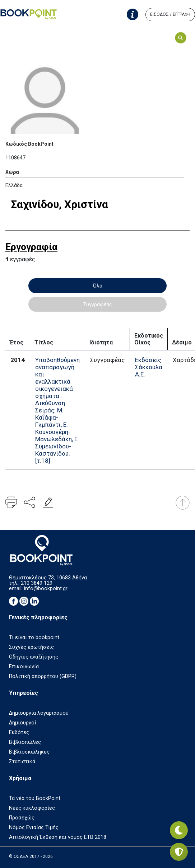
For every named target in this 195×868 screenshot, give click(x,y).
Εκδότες (19, 733)
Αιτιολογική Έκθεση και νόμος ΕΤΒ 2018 (58, 837)
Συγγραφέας (98, 304)
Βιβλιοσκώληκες (29, 752)
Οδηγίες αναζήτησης (34, 657)
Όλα (98, 286)
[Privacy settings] (179, 852)
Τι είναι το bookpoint (34, 638)
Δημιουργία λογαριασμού (39, 713)
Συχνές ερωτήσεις (31, 647)
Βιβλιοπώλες (25, 742)
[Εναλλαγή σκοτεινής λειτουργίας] (179, 830)
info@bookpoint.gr (46, 589)
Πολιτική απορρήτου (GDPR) (43, 676)
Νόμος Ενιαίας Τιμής (34, 828)
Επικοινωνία (24, 667)
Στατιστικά (22, 762)
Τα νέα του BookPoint (35, 798)
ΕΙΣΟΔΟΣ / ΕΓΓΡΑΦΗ (170, 14)
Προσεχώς (22, 818)
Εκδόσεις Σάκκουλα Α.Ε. (149, 367)
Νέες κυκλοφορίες (32, 808)
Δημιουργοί (23, 723)
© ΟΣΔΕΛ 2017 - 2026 (31, 856)
